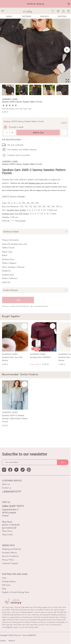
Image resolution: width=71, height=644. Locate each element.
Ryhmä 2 (12, 641)
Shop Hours (7, 531)
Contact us (7, 488)
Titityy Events (7, 535)
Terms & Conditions (10, 556)
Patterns (27, 16)
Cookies (3, 641)
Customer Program (10, 563)
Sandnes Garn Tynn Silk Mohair (15, 214)
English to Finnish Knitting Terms (16, 592)
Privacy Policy (8, 560)
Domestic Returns (9, 553)
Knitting (62, 16)
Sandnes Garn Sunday (16, 210)
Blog (4, 589)
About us (6, 484)
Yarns (4, 578)
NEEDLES (44, 16)
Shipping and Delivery (12, 549)
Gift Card (6, 585)
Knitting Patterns (9, 581)
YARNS (9, 16)
